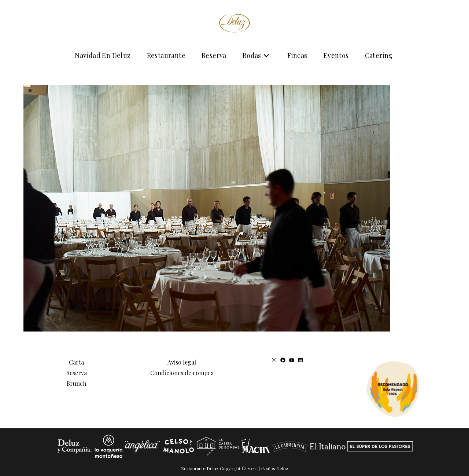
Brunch (76, 383)
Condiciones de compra (182, 373)
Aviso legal (182, 362)
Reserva (76, 373)
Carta (76, 362)
